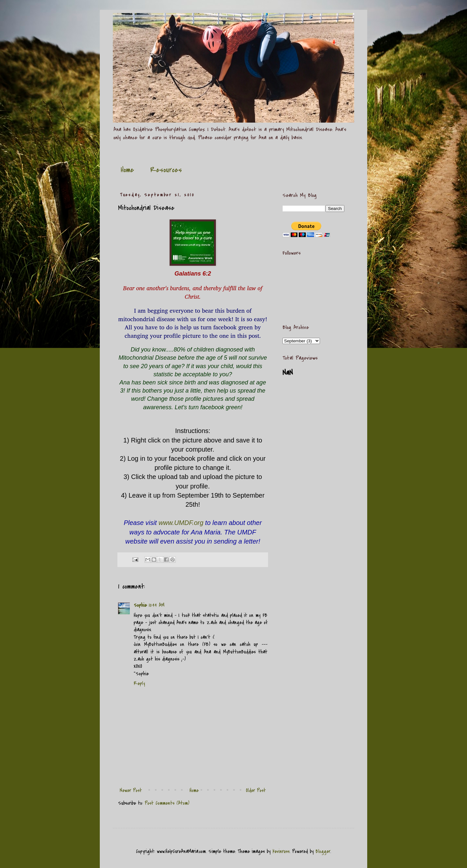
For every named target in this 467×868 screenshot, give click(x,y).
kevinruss (281, 851)
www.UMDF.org (181, 523)
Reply (139, 683)
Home (127, 170)
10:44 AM (157, 605)
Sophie (140, 605)
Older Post (256, 790)
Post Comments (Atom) (167, 803)
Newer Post (131, 790)
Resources (166, 170)
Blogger (323, 851)
